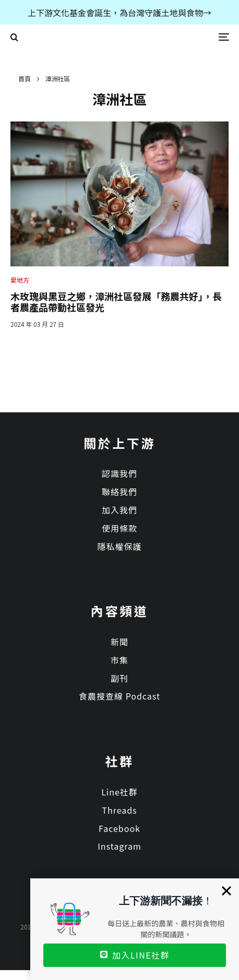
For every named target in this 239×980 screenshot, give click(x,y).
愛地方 (20, 280)
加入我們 (120, 510)
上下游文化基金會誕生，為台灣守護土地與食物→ (120, 13)
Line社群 (120, 792)
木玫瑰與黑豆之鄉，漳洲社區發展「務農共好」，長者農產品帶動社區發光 (116, 302)
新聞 (120, 642)
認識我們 (120, 473)
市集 (120, 660)
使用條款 (120, 528)
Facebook (120, 828)
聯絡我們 (120, 492)
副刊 (120, 678)
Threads (119, 810)
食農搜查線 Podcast (120, 696)
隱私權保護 (119, 546)
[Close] (226, 891)
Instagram (120, 846)
